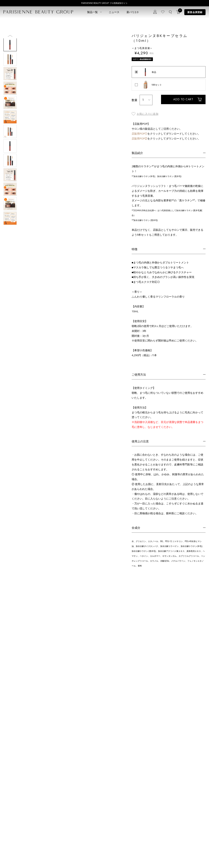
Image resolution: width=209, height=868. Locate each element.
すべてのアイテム (12, 811)
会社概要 (117, 858)
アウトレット (37, 837)
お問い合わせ (69, 825)
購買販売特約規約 (70, 858)
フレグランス (10, 842)
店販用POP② (140, 141)
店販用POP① (140, 136)
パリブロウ (9, 821)
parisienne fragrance (108, 837)
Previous (10, 36)
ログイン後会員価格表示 (144, 59)
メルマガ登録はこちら (73, 830)
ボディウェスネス (39, 827)
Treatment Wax (105, 832)
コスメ (34, 821)
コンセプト (68, 809)
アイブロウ (9, 832)
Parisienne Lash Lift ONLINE (111, 816)
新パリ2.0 (133, 12)
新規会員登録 (195, 12)
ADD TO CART (181, 103)
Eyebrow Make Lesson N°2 (111, 827)
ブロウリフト (10, 827)
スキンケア (36, 816)
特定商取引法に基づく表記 (43, 858)
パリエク (35, 811)
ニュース (114, 12)
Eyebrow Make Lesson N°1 (111, 821)
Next (10, 122)
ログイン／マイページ (73, 820)
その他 (34, 832)
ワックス (8, 837)
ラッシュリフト (11, 816)
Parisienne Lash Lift (107, 811)
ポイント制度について (96, 858)
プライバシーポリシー (14, 858)
